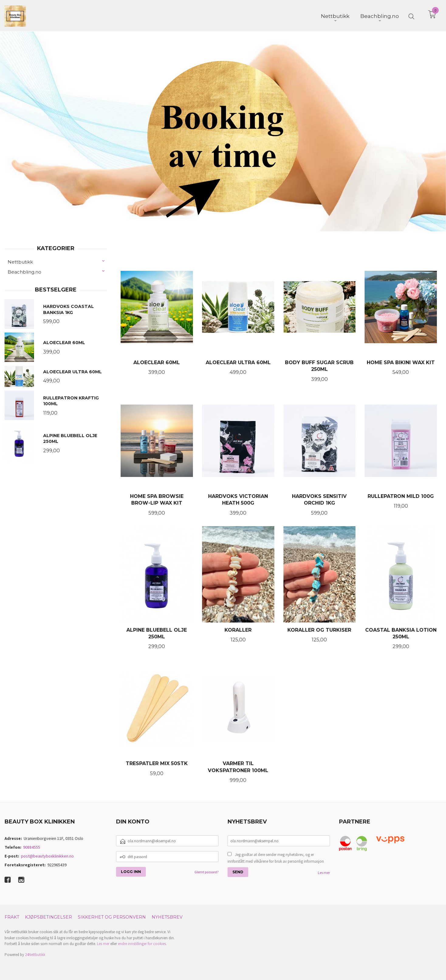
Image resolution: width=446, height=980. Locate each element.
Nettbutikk (20, 261)
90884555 (32, 847)
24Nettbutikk (35, 954)
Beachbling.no (24, 271)
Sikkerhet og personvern (112, 916)
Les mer (324, 872)
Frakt (12, 916)
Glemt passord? (206, 871)
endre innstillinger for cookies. (142, 943)
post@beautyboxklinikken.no (47, 855)
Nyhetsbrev (167, 916)
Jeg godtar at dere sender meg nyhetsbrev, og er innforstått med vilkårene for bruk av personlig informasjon (276, 857)
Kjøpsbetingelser (48, 916)
